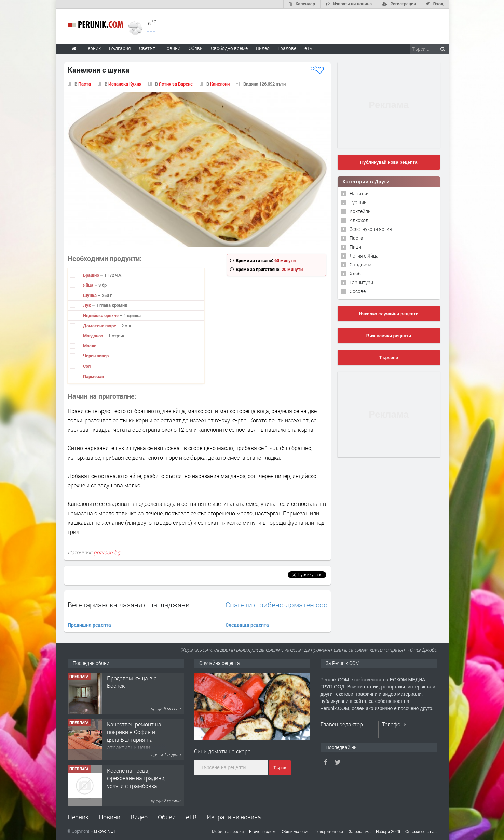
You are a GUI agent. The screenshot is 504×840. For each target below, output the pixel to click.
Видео (139, 817)
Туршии (358, 202)
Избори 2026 (388, 832)
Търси (280, 768)
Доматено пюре (100, 326)
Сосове (358, 291)
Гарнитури (361, 282)
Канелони (220, 84)
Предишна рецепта (89, 625)
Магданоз (94, 336)
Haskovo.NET (103, 831)
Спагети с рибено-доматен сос (276, 605)
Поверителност (329, 832)
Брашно (92, 275)
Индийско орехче (101, 315)
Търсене (389, 358)
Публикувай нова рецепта (389, 162)
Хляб (355, 273)
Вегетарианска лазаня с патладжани (129, 605)
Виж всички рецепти (389, 336)
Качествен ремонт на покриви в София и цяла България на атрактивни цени (134, 736)
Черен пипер (96, 356)
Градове (287, 48)
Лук (87, 305)
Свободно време (229, 48)
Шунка (90, 295)
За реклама (360, 832)
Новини (172, 48)
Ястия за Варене (176, 84)
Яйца (89, 285)
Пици (355, 247)
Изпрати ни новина (234, 817)
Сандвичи (360, 265)
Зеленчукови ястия (371, 229)
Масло (90, 346)
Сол (87, 366)
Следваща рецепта (247, 625)
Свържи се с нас (421, 832)
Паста (85, 84)
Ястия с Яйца (364, 256)
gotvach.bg (107, 552)
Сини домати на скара (222, 751)
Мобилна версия (228, 831)
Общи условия (295, 832)
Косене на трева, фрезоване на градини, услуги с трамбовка (136, 778)
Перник (78, 817)
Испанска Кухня (125, 84)
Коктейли (360, 211)
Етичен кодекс (263, 832)
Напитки (359, 193)
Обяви (167, 817)
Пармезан (93, 376)
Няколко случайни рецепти (389, 314)
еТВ (191, 817)
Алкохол (359, 220)
